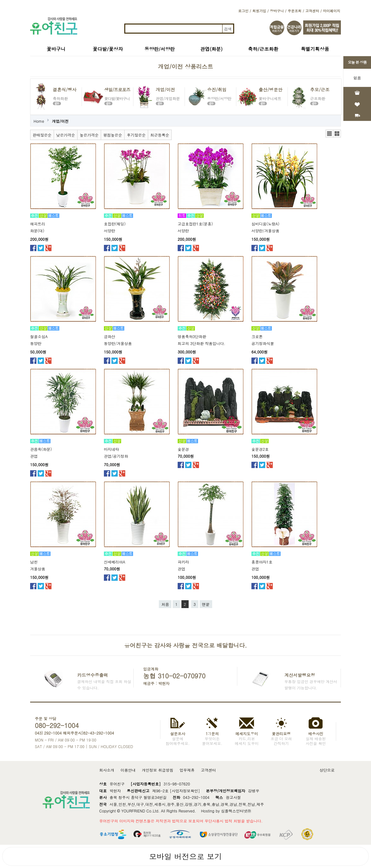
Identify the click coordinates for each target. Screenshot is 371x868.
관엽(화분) (211, 49)
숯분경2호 (260, 449)
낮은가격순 (66, 135)
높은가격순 (89, 135)
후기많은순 (136, 135)
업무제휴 (187, 770)
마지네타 (111, 449)
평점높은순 (113, 135)
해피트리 (38, 224)
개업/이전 (60, 121)
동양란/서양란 (159, 49)
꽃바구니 (56, 49)
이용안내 (128, 770)
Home (39, 121)
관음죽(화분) (41, 449)
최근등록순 (160, 135)
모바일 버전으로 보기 (185, 856)
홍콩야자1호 (262, 562)
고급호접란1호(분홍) (195, 224)
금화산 (110, 336)
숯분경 (183, 449)
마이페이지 (332, 11)
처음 (165, 604)
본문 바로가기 (0, 0)
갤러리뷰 (337, 134)
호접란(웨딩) (115, 224)
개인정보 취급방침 (158, 770)
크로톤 (257, 336)
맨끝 (206, 604)
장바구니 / (278, 11)
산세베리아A (115, 562)
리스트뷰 (329, 134)
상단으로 (327, 770)
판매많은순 (42, 135)
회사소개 (107, 770)
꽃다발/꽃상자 (108, 49)
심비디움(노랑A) (265, 224)
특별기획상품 (315, 49)
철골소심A (39, 336)
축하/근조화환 (263, 49)
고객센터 (208, 770)
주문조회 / (296, 11)
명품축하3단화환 (192, 336)
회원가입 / (261, 11)
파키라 (183, 562)
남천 (34, 562)
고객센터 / (314, 11)
